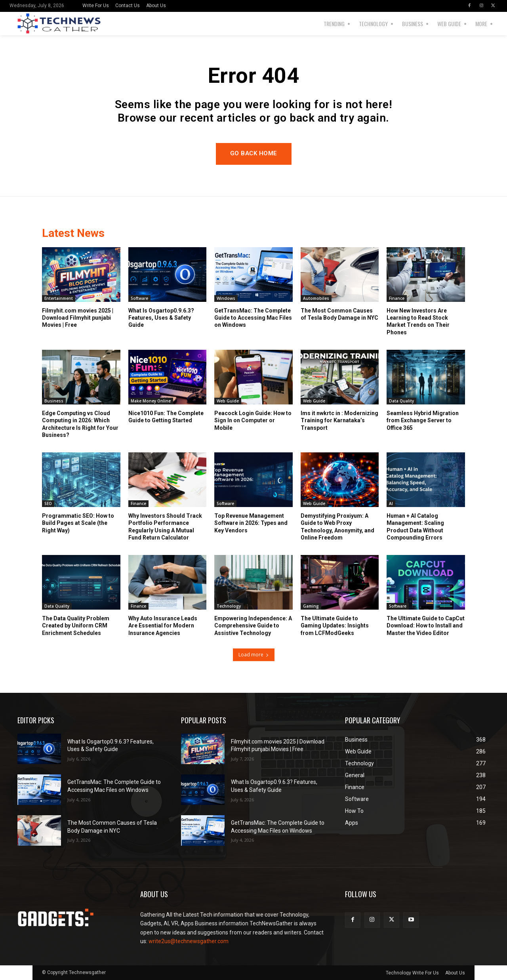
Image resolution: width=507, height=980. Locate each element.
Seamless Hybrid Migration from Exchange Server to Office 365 (423, 421)
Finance (397, 299)
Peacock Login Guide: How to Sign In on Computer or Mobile (253, 421)
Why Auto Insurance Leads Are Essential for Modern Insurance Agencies (163, 626)
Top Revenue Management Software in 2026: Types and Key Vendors (251, 523)
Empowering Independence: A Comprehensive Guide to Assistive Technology (253, 626)
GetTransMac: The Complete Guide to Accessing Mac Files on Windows (253, 318)
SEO (48, 504)
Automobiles (316, 299)
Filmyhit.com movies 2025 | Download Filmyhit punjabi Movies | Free (78, 318)
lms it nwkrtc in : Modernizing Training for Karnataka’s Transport (339, 421)
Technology (229, 606)
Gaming (311, 606)
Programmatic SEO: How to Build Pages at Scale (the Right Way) (78, 523)
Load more (254, 655)
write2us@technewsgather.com (189, 941)
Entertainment (59, 299)
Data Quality (401, 401)
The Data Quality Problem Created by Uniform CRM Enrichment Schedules (76, 626)
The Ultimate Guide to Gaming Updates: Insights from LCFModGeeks (335, 626)
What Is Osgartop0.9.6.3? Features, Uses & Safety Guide (161, 318)
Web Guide (228, 401)
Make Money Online (151, 401)
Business (54, 401)
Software (139, 299)
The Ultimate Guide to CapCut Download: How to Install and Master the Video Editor (426, 626)
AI (391, 504)
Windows (226, 299)
